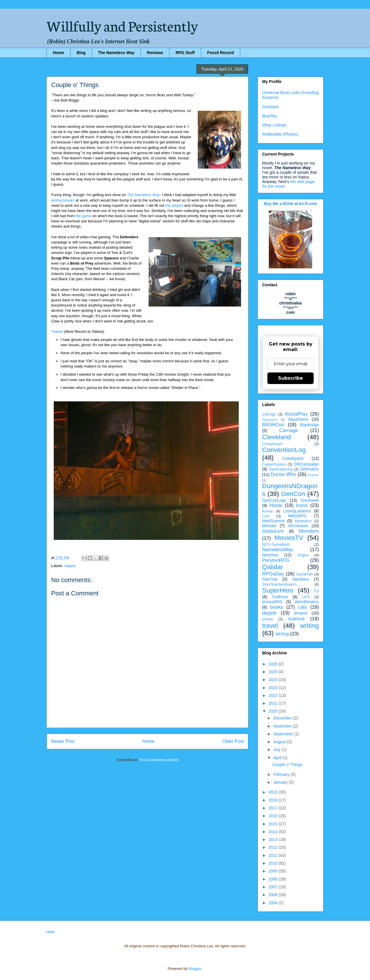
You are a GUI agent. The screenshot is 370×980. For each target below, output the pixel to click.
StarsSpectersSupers (279, 584)
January (281, 782)
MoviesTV (289, 538)
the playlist (174, 205)
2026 (274, 664)
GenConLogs (274, 500)
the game (84, 216)
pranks (268, 619)
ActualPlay (296, 414)
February (282, 774)
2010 (274, 863)
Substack (271, 107)
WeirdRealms (307, 602)
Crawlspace (293, 458)
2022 (274, 695)
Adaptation (270, 420)
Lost (266, 516)
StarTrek (270, 579)
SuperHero (278, 590)
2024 (274, 680)
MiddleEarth (273, 531)
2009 (274, 871)
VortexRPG (272, 602)
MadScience (273, 521)
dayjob (70, 566)
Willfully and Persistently (122, 25)
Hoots (276, 505)
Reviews (155, 53)
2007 (274, 887)
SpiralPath (305, 574)
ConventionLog (284, 450)
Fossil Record (221, 53)
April (278, 758)
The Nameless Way (116, 53)
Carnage (288, 430)
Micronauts (298, 526)
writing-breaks (63, 200)
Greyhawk (310, 500)
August (280, 742)
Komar (268, 511)
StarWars (301, 579)
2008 (274, 879)
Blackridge (309, 425)
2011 (274, 855)
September (284, 734)
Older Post (233, 741)
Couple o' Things (287, 765)
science (296, 619)
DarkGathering (281, 469)
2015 (274, 824)
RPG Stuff (185, 53)
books (276, 607)
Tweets (57, 332)
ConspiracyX (272, 444)
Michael (269, 526)
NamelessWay (278, 550)
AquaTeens (298, 419)
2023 (274, 688)
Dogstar (313, 475)
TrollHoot (280, 597)
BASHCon (273, 425)
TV (316, 591)
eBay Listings (274, 125)
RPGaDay (273, 574)
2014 (274, 832)
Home (59, 53)
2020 (274, 711)
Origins (303, 555)
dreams (301, 613)
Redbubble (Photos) (280, 134)
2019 (274, 792)
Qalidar (273, 567)
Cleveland (277, 437)
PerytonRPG (276, 560)
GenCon (293, 494)
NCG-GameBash (276, 545)
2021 (274, 703)
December (283, 718)
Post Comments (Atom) (159, 760)
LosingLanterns (297, 511)
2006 (274, 895)
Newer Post (63, 741)
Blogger (195, 969)
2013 (274, 839)
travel (270, 626)
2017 (274, 808)
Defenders (309, 469)
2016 (274, 816)
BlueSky (270, 116)
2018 (274, 800)
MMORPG (297, 516)
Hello (51, 932)
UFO (306, 597)
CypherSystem (274, 464)
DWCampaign (306, 464)
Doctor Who (283, 474)
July (277, 750)
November (283, 726)
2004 (274, 903)
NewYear (270, 555)
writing (309, 626)
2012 (274, 847)
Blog (81, 53)
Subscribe (291, 378)
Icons (302, 505)
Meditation (303, 521)
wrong (282, 634)
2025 (274, 672)
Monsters (309, 531)
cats (303, 607)
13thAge (269, 414)
